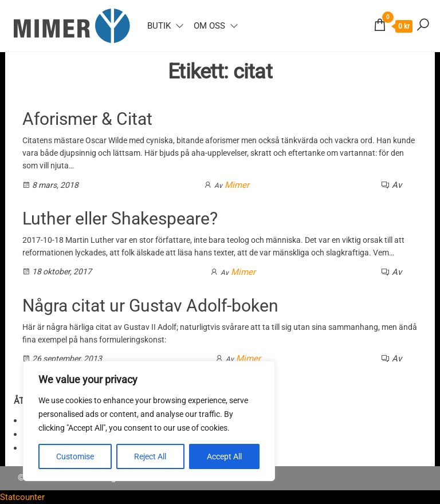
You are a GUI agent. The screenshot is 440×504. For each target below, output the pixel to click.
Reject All (150, 456)
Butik (159, 26)
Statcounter (22, 497)
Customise (75, 456)
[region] (149, 421)
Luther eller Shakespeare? (120, 218)
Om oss (209, 26)
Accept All (224, 456)
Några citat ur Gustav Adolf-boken (150, 306)
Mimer (237, 185)
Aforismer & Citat (87, 119)
